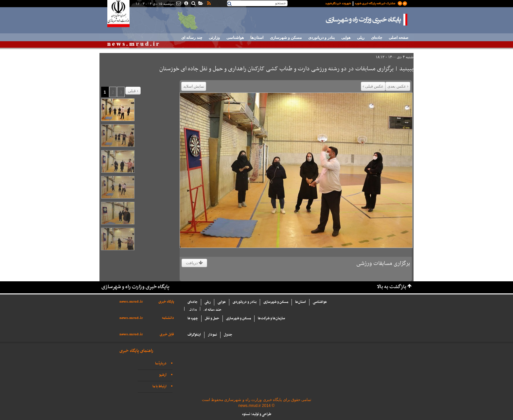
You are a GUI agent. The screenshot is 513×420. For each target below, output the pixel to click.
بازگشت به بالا (392, 287)
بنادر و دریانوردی (321, 38)
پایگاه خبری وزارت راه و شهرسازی (367, 20)
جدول (228, 335)
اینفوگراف (194, 335)
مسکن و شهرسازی (286, 38)
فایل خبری (167, 334)
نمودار (212, 335)
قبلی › (133, 91)
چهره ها (193, 318)
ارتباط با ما (159, 386)
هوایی (346, 38)
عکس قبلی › (373, 86)
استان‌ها (257, 38)
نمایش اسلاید (194, 86)
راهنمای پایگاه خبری (136, 351)
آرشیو (163, 375)
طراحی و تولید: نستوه (257, 414)
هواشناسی (235, 38)
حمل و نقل (212, 318)
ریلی (361, 38)
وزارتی (214, 38)
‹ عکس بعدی (398, 86)
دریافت (194, 263)
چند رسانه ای (192, 38)
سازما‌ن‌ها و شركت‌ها (271, 318)
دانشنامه (168, 318)
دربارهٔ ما (161, 364)
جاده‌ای (377, 38)
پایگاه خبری (166, 302)
